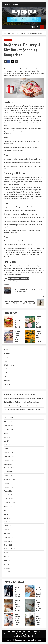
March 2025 (8, 449)
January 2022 (8, 533)
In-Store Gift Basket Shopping (11, 281)
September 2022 (9, 503)
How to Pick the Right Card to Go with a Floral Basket (30, 322)
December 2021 (9, 537)
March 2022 (8, 526)
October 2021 (8, 545)
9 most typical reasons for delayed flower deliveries (9, 336)
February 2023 (8, 487)
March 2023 (8, 483)
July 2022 (7, 510)
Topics (42, 27)
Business (7, 354)
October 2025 (8, 429)
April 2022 (7, 522)
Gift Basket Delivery (13, 278)
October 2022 (8, 499)
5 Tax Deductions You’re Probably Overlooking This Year (22, 410)
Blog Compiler (24, 11)
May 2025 (7, 441)
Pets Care (7, 380)
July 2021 (7, 557)
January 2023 (8, 491)
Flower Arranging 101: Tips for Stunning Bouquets (30, 336)
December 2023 (9, 468)
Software (40, 634)
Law (5, 377)
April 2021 (7, 568)
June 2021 (7, 560)
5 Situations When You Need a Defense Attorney (19, 394)
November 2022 (9, 495)
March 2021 (8, 572)
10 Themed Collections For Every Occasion (9, 322)
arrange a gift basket (19, 184)
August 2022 (8, 506)
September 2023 (9, 480)
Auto (35, 634)
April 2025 (7, 445)
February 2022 (8, 530)
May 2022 (7, 518)
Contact (31, 636)
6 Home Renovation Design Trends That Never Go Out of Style (24, 406)
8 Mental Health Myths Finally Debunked (30, 620)
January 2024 (8, 464)
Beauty (6, 350)
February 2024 (8, 460)
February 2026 (8, 418)
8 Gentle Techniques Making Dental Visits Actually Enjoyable (23, 398)
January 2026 (8, 422)
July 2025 (7, 437)
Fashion (6, 357)
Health (6, 369)
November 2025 (9, 426)
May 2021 (7, 564)
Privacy (25, 636)
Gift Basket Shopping (24, 278)
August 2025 (8, 433)
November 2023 (9, 472)
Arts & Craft (18, 636)
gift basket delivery (29, 188)
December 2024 (9, 456)
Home (6, 373)
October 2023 (8, 476)
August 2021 (8, 553)
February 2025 (8, 453)
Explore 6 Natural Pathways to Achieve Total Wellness (21, 402)
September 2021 (9, 549)
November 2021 (9, 541)
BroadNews (30, 640)
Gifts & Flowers (8, 40)
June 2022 (7, 514)
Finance (6, 361)
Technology (7, 384)
